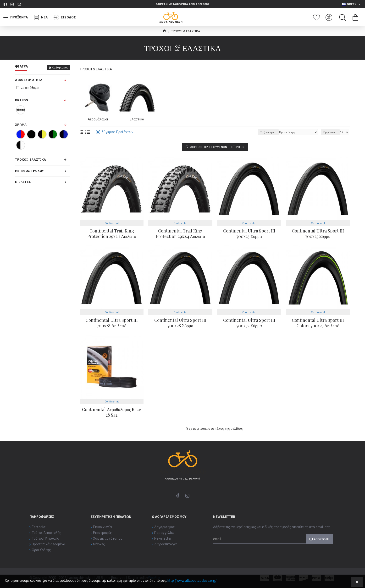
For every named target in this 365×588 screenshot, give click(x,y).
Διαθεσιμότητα (29, 80)
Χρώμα (21, 125)
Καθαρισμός (60, 67)
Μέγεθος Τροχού (29, 171)
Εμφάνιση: (330, 132)
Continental (112, 223)
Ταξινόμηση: (268, 132)
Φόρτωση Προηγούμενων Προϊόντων (217, 147)
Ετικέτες (23, 182)
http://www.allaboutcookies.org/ (192, 581)
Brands (22, 100)
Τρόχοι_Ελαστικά (30, 160)
